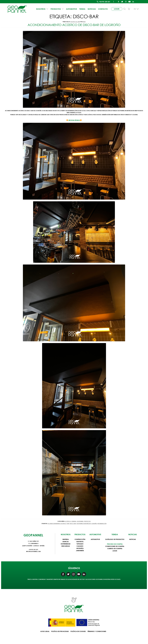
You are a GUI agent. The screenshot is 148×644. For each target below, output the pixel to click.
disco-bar (73, 524)
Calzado (80, 546)
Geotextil (80, 542)
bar (68, 524)
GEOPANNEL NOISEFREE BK (84, 524)
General (74, 521)
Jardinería (80, 551)
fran (84, 22)
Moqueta (80, 548)
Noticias (90, 8)
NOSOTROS (43, 8)
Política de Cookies (78, 631)
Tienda (81, 8)
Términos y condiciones (97, 631)
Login (115, 551)
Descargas (66, 546)
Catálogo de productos (115, 539)
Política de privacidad (60, 631)
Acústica (68, 521)
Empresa (66, 539)
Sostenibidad (66, 544)
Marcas (66, 542)
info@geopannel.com (33, 551)
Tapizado (80, 544)
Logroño (94, 524)
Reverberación (102, 524)
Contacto (100, 8)
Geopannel (80, 521)
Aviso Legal (45, 631)
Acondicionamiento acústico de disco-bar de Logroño (74, 25)
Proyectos (87, 521)
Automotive (71, 8)
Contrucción (80, 539)
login (115, 8)
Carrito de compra (115, 549)
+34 (105, 2)
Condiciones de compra (115, 546)
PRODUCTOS (57, 8)
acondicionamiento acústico (57, 524)
